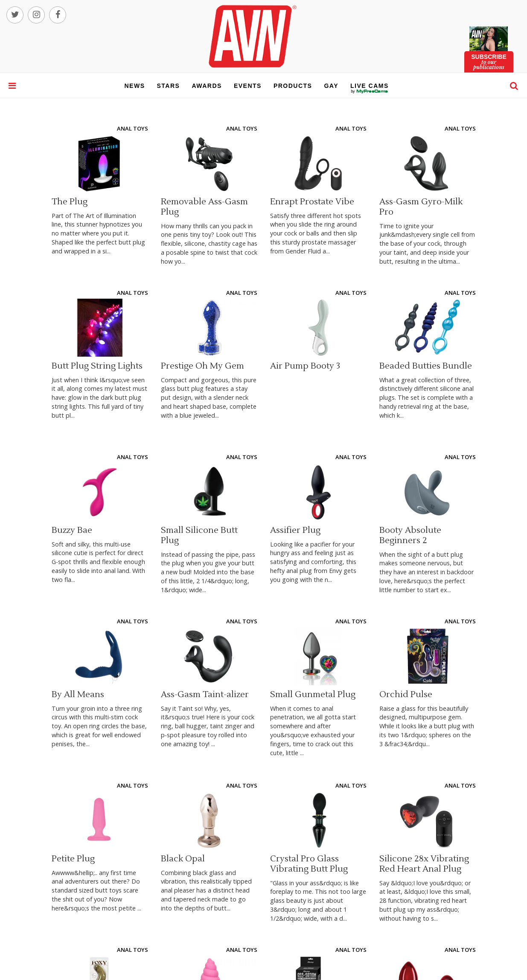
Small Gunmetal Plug (313, 695)
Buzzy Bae (72, 530)
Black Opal (183, 859)
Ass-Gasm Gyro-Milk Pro (421, 207)
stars (169, 86)
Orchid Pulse (406, 695)
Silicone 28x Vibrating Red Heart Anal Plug (424, 864)
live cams (370, 91)
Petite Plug (73, 859)
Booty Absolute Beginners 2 (410, 535)
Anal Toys (132, 128)
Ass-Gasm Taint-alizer (205, 695)
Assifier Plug (295, 530)
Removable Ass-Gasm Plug (204, 207)
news (135, 86)
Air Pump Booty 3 (305, 366)
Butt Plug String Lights (97, 366)
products (293, 86)
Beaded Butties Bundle (426, 366)
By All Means (78, 695)
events (248, 86)
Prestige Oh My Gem (202, 366)
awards (207, 86)
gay (331, 86)
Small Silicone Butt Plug (199, 535)
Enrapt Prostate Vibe (312, 202)
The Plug (70, 202)
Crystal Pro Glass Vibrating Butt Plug (309, 864)
